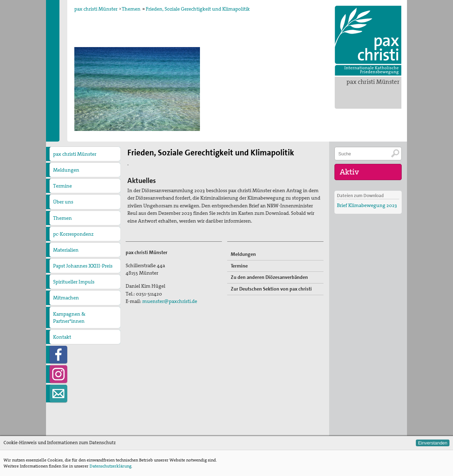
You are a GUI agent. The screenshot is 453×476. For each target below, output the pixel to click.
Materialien (66, 250)
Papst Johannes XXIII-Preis (83, 266)
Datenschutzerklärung (110, 466)
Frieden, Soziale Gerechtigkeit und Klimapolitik (198, 9)
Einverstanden (433, 443)
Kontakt (62, 337)
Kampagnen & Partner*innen (69, 317)
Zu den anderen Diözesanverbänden (269, 277)
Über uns (63, 202)
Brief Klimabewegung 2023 (367, 205)
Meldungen (66, 170)
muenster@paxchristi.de (170, 301)
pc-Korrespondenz (73, 234)
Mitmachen (66, 298)
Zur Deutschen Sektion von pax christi (271, 289)
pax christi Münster (373, 82)
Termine (62, 186)
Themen (131, 9)
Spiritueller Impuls (74, 282)
